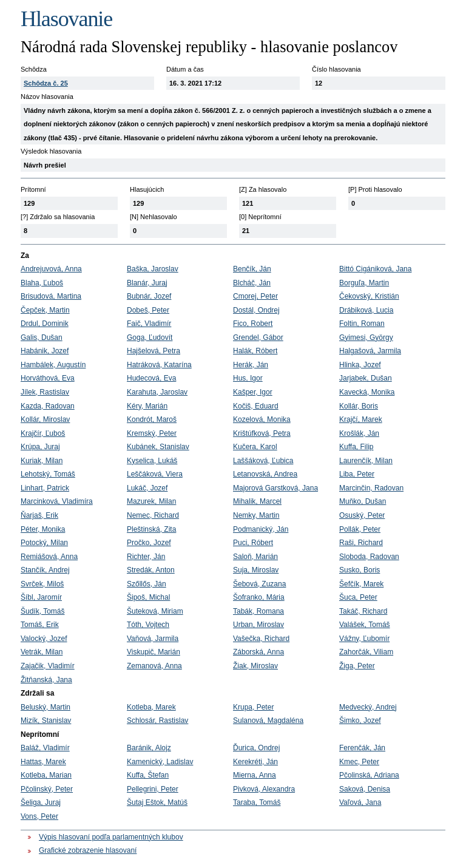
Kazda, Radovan (48, 406)
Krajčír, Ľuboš (43, 433)
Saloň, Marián (255, 557)
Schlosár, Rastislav (157, 721)
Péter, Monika (43, 529)
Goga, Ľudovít (150, 337)
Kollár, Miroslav (45, 419)
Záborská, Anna (258, 652)
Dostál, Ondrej (256, 310)
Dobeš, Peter (148, 310)
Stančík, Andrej (45, 570)
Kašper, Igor (253, 392)
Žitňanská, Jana (46, 680)
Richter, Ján (146, 557)
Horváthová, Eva (48, 378)
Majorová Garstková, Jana (275, 488)
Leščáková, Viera (155, 474)
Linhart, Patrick (45, 488)
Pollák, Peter (360, 529)
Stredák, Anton (151, 570)
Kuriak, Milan (42, 461)
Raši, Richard (361, 543)
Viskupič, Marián (154, 652)
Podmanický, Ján (261, 529)
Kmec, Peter (359, 762)
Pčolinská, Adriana (369, 775)
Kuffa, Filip (356, 447)
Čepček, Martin (45, 310)
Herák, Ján (251, 365)
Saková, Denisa (365, 789)
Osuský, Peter (362, 515)
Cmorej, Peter (255, 296)
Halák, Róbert (255, 351)
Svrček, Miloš (42, 584)
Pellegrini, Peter (153, 789)
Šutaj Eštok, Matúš (157, 802)
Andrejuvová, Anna (51, 269)
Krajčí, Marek (361, 419)
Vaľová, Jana (360, 802)
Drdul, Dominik (45, 324)
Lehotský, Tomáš (48, 474)
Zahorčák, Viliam (366, 652)
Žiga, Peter (357, 666)
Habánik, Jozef (45, 351)
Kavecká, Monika (367, 392)
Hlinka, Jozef (360, 365)
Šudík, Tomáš (42, 611)
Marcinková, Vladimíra (57, 501)
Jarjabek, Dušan (366, 378)
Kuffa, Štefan (148, 775)
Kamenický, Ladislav (160, 762)
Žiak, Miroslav (255, 666)
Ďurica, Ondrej (256, 748)
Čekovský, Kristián (369, 296)
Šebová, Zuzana (259, 584)
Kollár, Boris (359, 406)
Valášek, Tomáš (365, 625)
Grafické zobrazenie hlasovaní (88, 850)
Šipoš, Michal (148, 597)
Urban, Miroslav (258, 625)
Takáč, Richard (363, 611)
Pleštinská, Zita (151, 529)
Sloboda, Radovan (369, 557)
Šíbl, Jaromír (41, 597)
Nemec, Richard (153, 515)
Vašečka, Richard (261, 639)
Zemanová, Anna (154, 666)
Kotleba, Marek (151, 707)
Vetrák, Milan (42, 652)
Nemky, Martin (256, 515)
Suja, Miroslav (256, 570)
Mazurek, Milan (151, 501)
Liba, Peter (357, 474)
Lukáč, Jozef (147, 488)
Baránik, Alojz (149, 748)
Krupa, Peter (253, 707)
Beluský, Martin (46, 707)
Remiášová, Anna (49, 557)
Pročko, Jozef (149, 543)
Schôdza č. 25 (46, 83)
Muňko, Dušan (363, 501)
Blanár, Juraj (147, 283)
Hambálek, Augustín (53, 365)
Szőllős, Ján (147, 584)
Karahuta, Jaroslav (157, 392)
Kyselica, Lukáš (152, 461)
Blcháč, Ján (252, 283)
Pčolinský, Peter (47, 789)
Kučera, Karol (255, 447)
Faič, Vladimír (149, 324)
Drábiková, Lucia (366, 310)
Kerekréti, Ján (255, 762)
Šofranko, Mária (259, 597)
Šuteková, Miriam (155, 611)
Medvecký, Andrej (368, 707)
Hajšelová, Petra (154, 351)
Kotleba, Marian (46, 775)
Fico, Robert (253, 324)
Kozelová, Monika (262, 419)
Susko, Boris (360, 570)
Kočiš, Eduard (256, 406)
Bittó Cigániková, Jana (375, 269)
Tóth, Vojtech (148, 625)
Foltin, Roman (362, 324)
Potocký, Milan (44, 543)
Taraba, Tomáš (257, 802)
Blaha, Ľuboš (42, 283)
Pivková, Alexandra (264, 789)
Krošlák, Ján (359, 433)
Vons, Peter (39, 816)
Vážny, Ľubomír (364, 639)
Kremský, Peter (152, 433)
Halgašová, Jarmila (370, 351)
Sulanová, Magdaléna (268, 721)
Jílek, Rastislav (45, 392)
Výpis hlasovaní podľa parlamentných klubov (111, 837)
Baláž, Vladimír (45, 748)
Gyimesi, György (366, 337)
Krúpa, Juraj (40, 447)
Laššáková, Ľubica (263, 461)
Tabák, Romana (258, 611)
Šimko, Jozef (360, 721)
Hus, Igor (248, 378)
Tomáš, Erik (40, 625)
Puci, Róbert (253, 543)
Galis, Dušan (42, 337)
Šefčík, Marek (361, 584)
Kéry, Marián (147, 406)
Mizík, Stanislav (46, 721)
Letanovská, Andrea (265, 474)
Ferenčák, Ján (362, 748)
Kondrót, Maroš (152, 419)
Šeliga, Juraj (41, 802)
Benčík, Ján (252, 269)
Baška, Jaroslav (153, 269)
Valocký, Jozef (44, 639)
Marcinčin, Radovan (371, 488)
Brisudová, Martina (51, 296)
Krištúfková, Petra (262, 433)
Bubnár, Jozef (149, 296)
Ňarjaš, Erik (39, 515)
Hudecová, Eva (151, 378)
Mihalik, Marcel (257, 501)
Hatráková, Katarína (159, 365)
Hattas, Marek (43, 762)
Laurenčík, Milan (366, 461)
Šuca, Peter (358, 597)
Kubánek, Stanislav (158, 447)
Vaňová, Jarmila (153, 639)
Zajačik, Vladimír (48, 666)
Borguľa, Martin (364, 283)
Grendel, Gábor (258, 337)
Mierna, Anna (255, 775)
